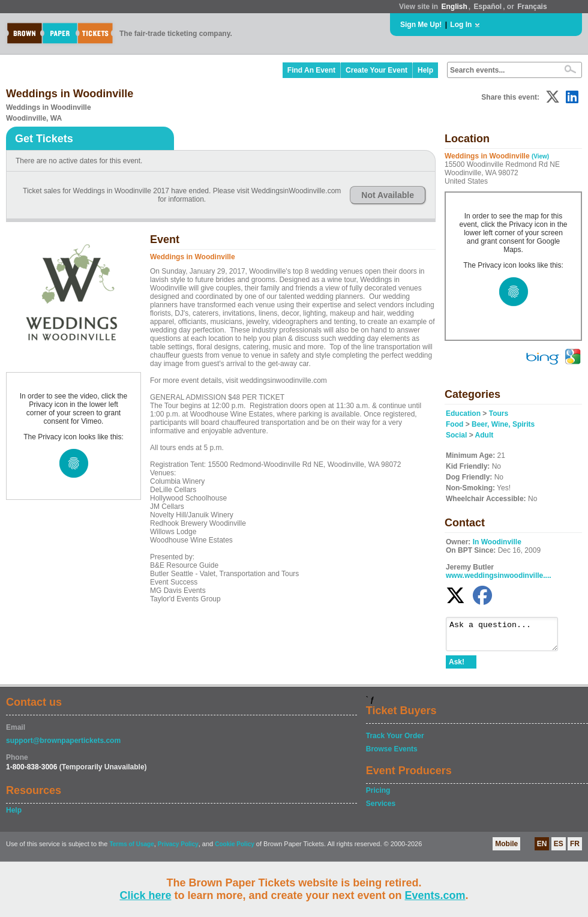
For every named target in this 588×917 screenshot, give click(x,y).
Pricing (378, 796)
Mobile (506, 849)
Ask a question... (508, 637)
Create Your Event (376, 70)
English (454, 7)
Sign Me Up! (421, 25)
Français (532, 7)
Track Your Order (395, 741)
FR (575, 849)
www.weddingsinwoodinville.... (499, 576)
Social (456, 435)
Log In (461, 25)
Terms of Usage (131, 849)
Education (463, 413)
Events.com (435, 895)
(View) (540, 156)
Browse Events (392, 754)
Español (488, 7)
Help (425, 70)
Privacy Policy (178, 849)
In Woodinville (497, 542)
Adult (484, 435)
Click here (145, 895)
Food (454, 424)
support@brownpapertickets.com (63, 746)
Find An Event (311, 70)
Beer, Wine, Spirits (503, 424)
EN (542, 849)
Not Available (388, 195)
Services (381, 809)
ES (559, 849)
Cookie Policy (235, 849)
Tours (499, 413)
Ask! (457, 667)
